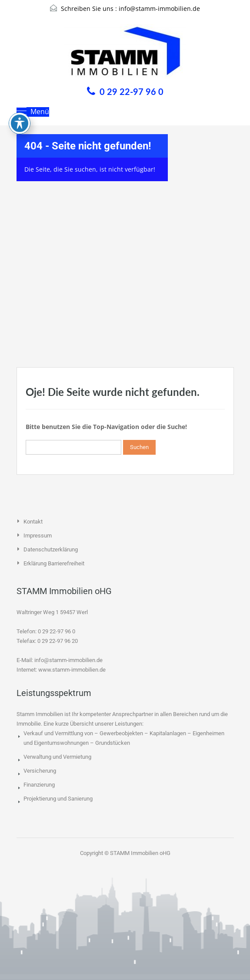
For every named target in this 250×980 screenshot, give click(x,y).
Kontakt (33, 522)
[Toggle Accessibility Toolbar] (20, 93)
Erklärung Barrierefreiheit (54, 563)
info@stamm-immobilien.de (159, 8)
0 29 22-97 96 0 (132, 91)
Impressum (38, 536)
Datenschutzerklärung (51, 549)
